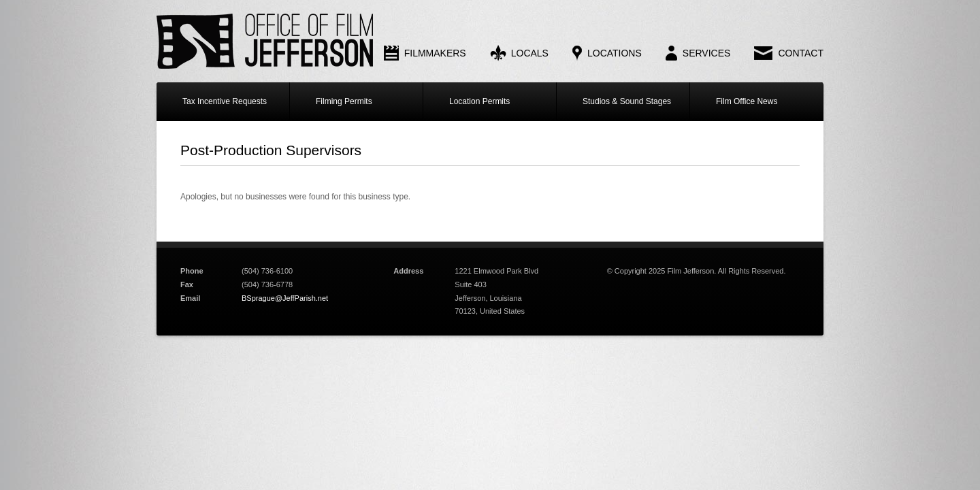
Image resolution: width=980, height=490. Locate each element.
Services (707, 53)
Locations (615, 53)
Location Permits (479, 101)
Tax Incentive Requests (225, 101)
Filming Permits (344, 101)
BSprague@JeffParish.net (285, 298)
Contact (801, 53)
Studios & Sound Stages (627, 101)
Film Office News (747, 101)
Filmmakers (435, 53)
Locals (530, 53)
